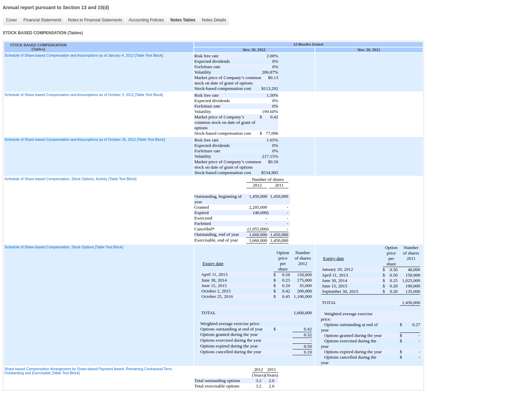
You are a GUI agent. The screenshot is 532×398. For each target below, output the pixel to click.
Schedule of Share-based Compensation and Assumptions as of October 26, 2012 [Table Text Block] (85, 139)
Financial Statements (42, 20)
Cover (12, 20)
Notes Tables (183, 20)
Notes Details (214, 20)
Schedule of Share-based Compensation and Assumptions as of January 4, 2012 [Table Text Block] (84, 55)
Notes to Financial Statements (95, 20)
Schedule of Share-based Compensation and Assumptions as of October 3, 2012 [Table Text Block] (84, 95)
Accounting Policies (146, 20)
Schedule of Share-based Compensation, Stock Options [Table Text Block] (64, 247)
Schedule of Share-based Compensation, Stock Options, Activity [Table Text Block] (70, 179)
